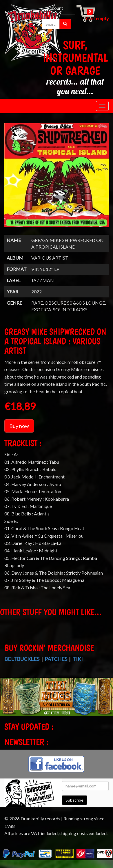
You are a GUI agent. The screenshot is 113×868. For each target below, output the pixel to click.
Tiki (78, 659)
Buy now (19, 426)
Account (55, 8)
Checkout (41, 15)
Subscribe (74, 800)
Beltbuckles (22, 659)
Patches (56, 659)
